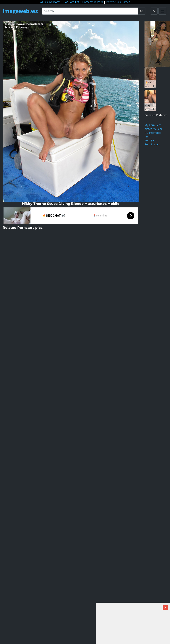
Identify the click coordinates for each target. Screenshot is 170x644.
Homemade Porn (93, 2)
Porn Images (152, 144)
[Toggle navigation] (162, 11)
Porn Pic (149, 140)
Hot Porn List (71, 2)
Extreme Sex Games (118, 2)
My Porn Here (153, 125)
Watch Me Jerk (153, 129)
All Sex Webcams (50, 2)
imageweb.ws (20, 11)
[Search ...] (90, 11)
